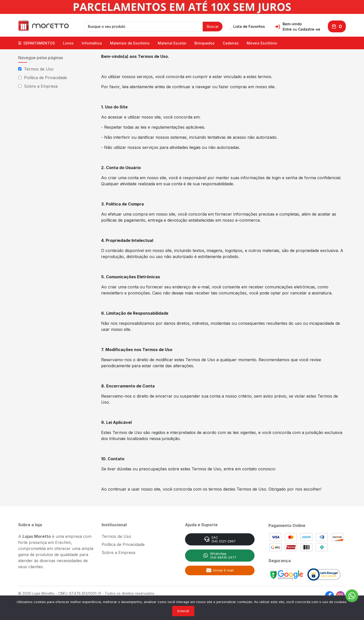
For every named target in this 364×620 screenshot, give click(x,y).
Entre (287, 29)
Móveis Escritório (262, 42)
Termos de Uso (39, 68)
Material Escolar (172, 42)
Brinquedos (204, 42)
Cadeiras (231, 42)
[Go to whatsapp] (352, 596)
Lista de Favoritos (248, 26)
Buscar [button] (213, 26)
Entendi (183, 611)
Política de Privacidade (45, 77)
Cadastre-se (309, 29)
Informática (92, 42)
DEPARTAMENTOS (37, 42)
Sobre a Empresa (41, 85)
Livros (68, 42)
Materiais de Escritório (130, 42)
